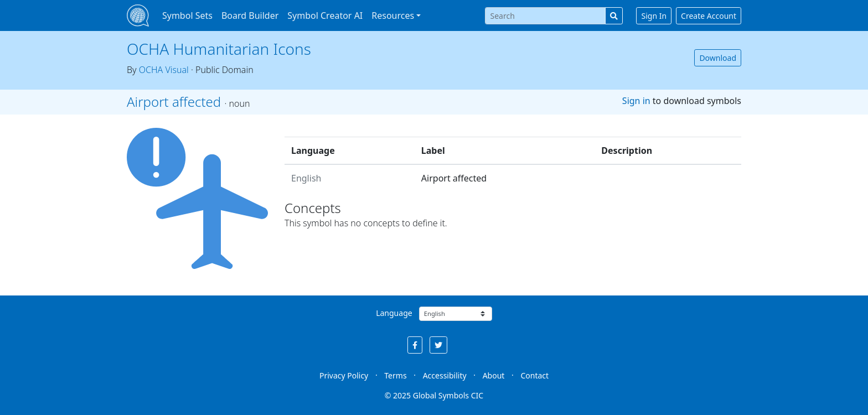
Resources (393, 15)
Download (718, 58)
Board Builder (250, 15)
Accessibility (445, 375)
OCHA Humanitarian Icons (219, 49)
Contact (534, 375)
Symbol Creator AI (325, 15)
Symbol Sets (187, 15)
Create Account (709, 16)
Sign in (636, 101)
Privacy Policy (344, 375)
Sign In (654, 16)
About (494, 375)
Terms (395, 375)
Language (394, 313)
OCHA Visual (164, 70)
